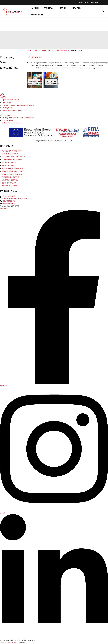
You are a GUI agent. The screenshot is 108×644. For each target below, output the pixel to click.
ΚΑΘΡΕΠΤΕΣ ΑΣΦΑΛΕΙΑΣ (11, 186)
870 (87, 2)
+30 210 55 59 (82, 2)
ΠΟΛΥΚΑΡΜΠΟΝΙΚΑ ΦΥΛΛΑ (12, 160)
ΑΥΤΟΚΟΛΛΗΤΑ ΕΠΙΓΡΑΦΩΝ (43, 50)
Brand (11, 62)
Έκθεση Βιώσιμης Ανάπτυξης (12, 110)
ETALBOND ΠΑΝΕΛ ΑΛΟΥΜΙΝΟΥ (13, 157)
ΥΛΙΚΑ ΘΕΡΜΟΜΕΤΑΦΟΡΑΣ (12, 174)
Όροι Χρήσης (6, 103)
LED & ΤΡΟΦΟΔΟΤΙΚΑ (10, 180)
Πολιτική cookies (8, 108)
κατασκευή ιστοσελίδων (8, 643)
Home (29, 50)
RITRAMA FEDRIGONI (62, 50)
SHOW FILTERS (35, 57)
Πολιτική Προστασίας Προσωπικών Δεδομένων (18, 105)
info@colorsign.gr (96, 2)
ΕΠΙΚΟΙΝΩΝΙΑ (8, 191)
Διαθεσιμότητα (11, 68)
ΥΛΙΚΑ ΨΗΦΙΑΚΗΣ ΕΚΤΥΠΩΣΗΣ (13, 171)
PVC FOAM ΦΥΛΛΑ (8, 165)
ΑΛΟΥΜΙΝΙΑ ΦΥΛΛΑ (9, 162)
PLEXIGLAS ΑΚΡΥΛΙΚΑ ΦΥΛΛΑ (13, 151)
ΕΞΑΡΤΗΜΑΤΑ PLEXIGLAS (11, 154)
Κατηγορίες (11, 57)
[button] (53, 8)
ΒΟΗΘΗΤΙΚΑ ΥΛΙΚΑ (9, 183)
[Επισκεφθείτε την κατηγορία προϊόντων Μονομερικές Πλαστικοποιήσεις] (34, 80)
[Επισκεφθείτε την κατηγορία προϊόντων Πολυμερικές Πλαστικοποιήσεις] (51, 80)
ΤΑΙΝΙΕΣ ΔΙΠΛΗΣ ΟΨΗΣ (10, 177)
